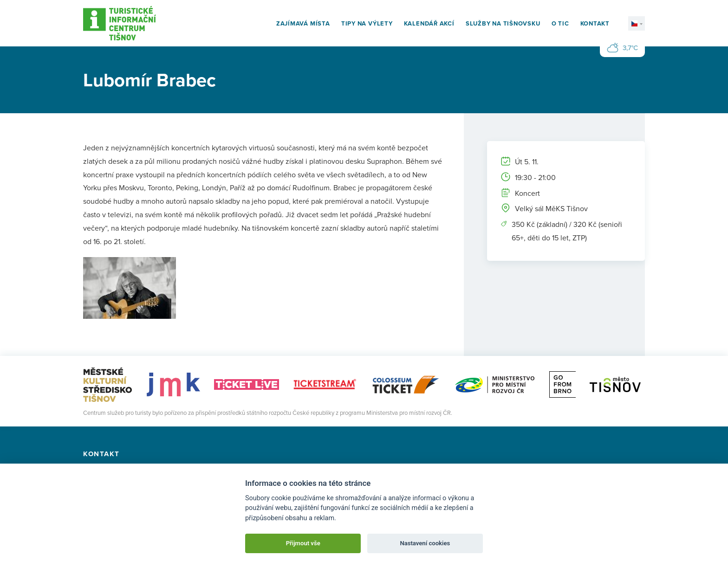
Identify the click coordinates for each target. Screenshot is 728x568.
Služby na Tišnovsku (503, 23)
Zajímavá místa (303, 23)
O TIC (560, 23)
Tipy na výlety (367, 23)
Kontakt (595, 23)
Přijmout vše (303, 543)
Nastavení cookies (425, 543)
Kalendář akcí (429, 23)
